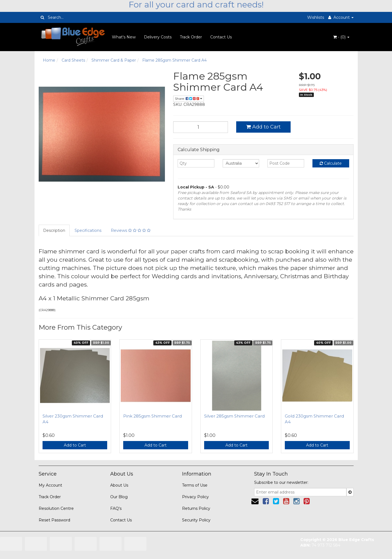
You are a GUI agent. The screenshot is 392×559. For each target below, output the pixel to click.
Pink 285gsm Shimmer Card (152, 416)
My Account (50, 485)
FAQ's (116, 508)
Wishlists (316, 17)
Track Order (191, 37)
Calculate (331, 163)
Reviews (131, 230)
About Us (119, 485)
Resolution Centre (56, 508)
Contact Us (221, 37)
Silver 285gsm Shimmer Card (234, 416)
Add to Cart (263, 127)
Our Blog (119, 497)
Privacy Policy (195, 497)
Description (54, 230)
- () (341, 37)
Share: (189, 99)
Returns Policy (196, 508)
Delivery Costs (158, 37)
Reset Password (54, 520)
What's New (124, 37)
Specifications (88, 230)
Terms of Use (195, 485)
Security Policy (196, 520)
